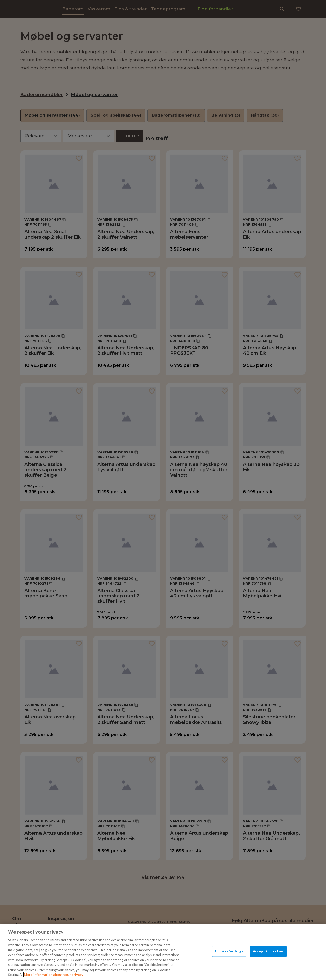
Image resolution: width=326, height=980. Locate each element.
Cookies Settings (229, 951)
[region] (163, 952)
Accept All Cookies (268, 951)
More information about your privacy (54, 975)
